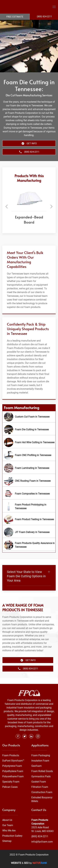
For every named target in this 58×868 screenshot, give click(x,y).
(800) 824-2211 (40, 836)
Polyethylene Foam (13, 771)
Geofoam (37, 766)
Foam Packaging (41, 756)
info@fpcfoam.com (42, 842)
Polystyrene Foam (12, 766)
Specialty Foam (11, 782)
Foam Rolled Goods (42, 771)
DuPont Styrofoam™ (13, 761)
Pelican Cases (10, 787)
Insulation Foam (40, 761)
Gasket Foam (39, 782)
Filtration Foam (40, 787)
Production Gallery (12, 836)
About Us (7, 820)
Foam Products (11, 756)
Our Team (8, 825)
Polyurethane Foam (13, 777)
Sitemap (7, 841)
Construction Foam (42, 792)
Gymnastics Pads (41, 777)
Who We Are (9, 831)
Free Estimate (15, 17)
